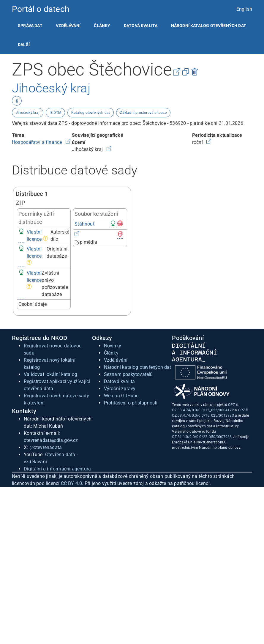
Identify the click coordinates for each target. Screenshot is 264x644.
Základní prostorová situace (143, 113)
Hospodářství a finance (38, 142)
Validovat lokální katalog (50, 374)
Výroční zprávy (120, 389)
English (244, 9)
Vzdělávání (68, 26)
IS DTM (55, 113)
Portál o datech (41, 9)
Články (102, 26)
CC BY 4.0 (72, 483)
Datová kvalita (141, 26)
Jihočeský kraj (28, 113)
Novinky (113, 346)
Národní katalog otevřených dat (138, 367)
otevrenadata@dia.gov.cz (51, 440)
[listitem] (30, 26)
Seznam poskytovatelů (128, 374)
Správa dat (30, 26)
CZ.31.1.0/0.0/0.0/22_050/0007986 (202, 437)
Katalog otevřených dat (91, 113)
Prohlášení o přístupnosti (131, 403)
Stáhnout (84, 224)
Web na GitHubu (121, 396)
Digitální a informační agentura (57, 469)
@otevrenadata (46, 447)
